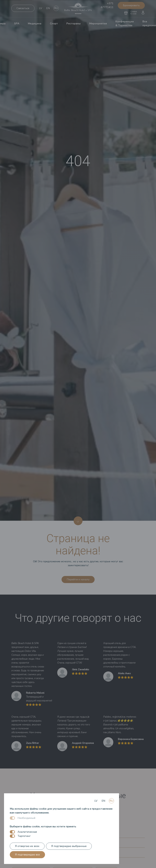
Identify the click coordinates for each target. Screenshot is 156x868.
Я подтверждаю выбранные (69, 846)
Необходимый (26, 818)
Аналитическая (27, 832)
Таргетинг (24, 836)
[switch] (12, 832)
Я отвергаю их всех (27, 846)
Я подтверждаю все (27, 855)
